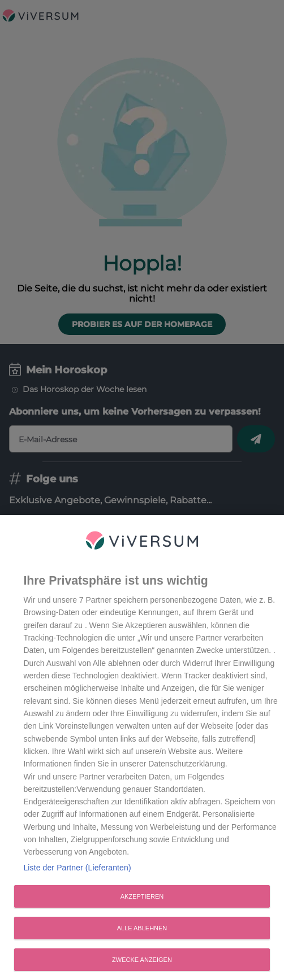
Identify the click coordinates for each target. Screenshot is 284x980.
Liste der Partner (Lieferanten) (77, 871)
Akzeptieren (142, 900)
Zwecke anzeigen (142, 963)
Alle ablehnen (142, 931)
